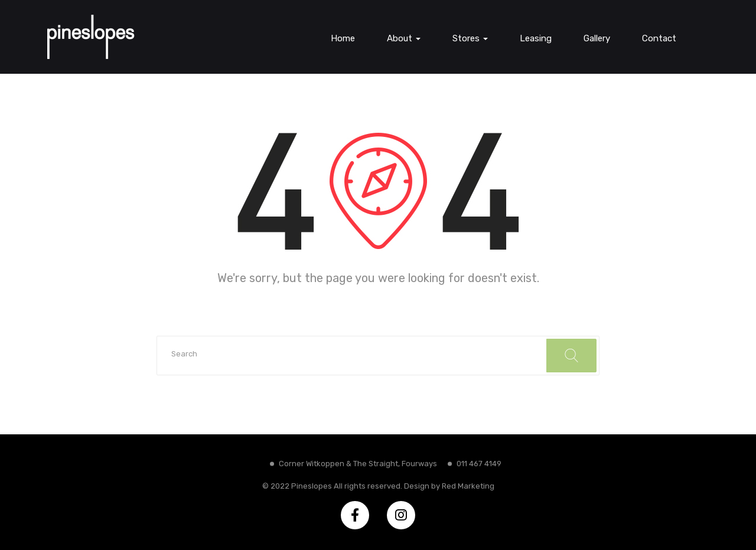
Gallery (597, 38)
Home (343, 38)
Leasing (536, 38)
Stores (470, 38)
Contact (659, 38)
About (404, 38)
